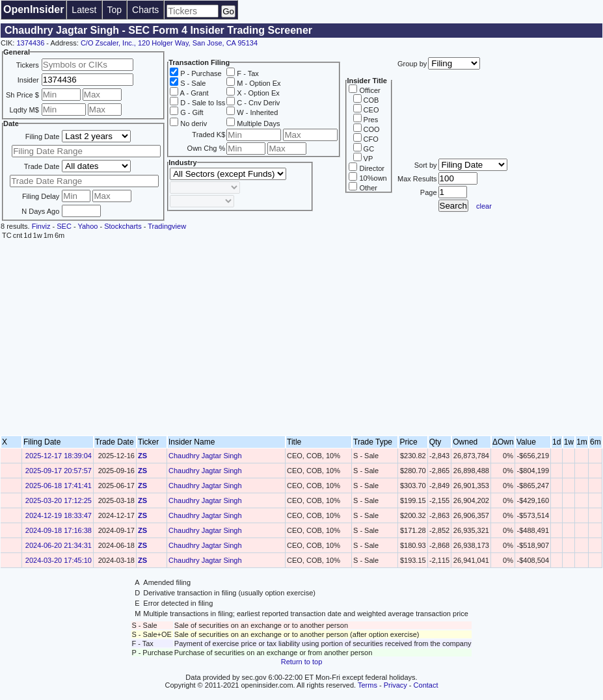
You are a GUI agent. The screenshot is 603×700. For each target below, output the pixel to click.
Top (115, 10)
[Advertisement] (301, 338)
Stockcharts (123, 226)
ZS (142, 456)
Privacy (395, 685)
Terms (368, 685)
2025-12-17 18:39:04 (59, 456)
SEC (64, 226)
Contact (426, 685)
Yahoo (87, 226)
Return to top (302, 662)
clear (484, 206)
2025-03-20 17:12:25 (59, 500)
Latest (84, 10)
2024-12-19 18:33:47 (59, 515)
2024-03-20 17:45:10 (59, 560)
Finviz (41, 226)
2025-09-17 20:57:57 (59, 471)
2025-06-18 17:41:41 (59, 486)
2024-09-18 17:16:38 (59, 530)
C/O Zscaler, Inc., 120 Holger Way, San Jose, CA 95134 (169, 43)
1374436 (30, 43)
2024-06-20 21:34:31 (59, 545)
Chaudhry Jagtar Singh (205, 456)
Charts (145, 10)
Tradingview (167, 226)
